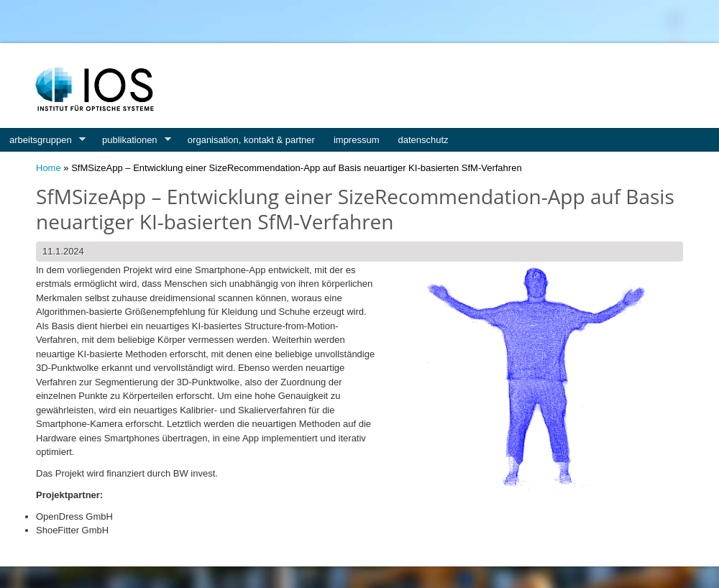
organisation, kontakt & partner (251, 140)
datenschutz (423, 140)
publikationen (132, 140)
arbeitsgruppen (43, 140)
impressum (357, 140)
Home (49, 168)
